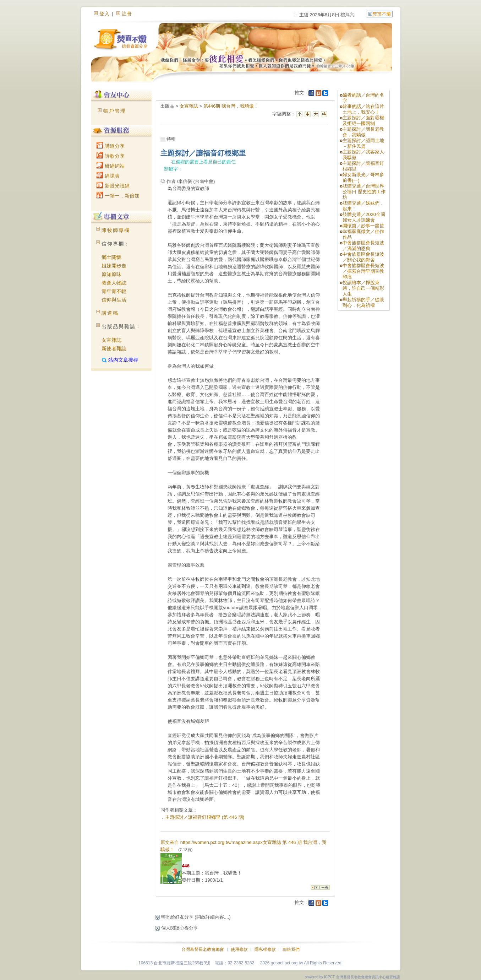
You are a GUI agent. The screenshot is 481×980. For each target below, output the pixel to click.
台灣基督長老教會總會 (203, 949)
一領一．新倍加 (118, 196)
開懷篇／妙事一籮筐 (363, 226)
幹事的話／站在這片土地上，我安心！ (363, 109)
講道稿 (110, 313)
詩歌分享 (110, 156)
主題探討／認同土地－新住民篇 (363, 143)
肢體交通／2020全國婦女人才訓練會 (364, 217)
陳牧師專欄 (116, 230)
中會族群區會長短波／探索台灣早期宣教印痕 (363, 271)
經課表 (108, 176)
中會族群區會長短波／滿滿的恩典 (363, 246)
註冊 (127, 14)
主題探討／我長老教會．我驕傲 (363, 132)
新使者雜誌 (114, 348)
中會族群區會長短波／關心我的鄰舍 (363, 257)
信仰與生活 (114, 300)
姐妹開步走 (114, 266)
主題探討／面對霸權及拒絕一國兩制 (363, 121)
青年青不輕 (114, 291)
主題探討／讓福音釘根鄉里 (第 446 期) (205, 817)
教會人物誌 (114, 283)
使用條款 (239, 949)
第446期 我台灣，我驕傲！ (231, 106)
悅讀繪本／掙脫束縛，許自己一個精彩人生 (363, 288)
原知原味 (111, 274)
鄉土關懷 (111, 257)
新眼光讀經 (113, 186)
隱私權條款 (265, 949)
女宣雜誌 (111, 340)
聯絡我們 (291, 949)
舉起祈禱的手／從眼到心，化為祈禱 (363, 302)
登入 (105, 14)
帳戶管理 (115, 111)
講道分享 (110, 146)
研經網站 (110, 166)
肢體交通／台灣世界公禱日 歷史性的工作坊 (364, 192)
